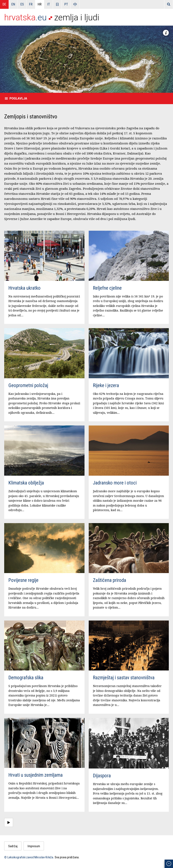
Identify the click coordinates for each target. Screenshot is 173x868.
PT (66, 4)
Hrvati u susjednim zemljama (36, 775)
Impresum (34, 846)
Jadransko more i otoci (115, 483)
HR (40, 4)
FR (31, 4)
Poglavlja (18, 98)
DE (4, 4)
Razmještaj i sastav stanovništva (124, 678)
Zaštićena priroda (110, 580)
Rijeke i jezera (106, 385)
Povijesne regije (23, 580)
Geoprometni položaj (28, 385)
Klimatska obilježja (26, 483)
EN (13, 4)
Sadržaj (13, 846)
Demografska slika (26, 678)
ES (22, 4)
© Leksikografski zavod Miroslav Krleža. (29, 857)
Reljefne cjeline (107, 288)
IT (49, 4)
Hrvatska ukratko (24, 288)
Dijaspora (102, 776)
